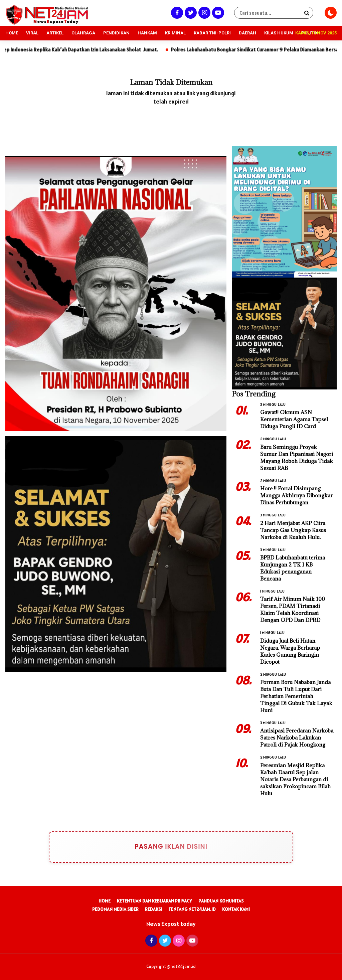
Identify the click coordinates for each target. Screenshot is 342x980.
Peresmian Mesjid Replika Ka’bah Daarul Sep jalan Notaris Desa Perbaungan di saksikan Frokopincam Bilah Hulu (295, 779)
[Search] (307, 13)
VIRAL (32, 33)
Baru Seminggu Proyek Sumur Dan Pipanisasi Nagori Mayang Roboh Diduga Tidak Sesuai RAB (297, 457)
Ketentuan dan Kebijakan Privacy (154, 901)
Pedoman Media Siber (115, 909)
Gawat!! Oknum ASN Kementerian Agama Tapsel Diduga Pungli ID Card (294, 419)
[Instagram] (204, 13)
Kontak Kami (236, 909)
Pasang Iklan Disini (156, 847)
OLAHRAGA (83, 33)
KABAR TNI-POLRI (212, 33)
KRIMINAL (175, 33)
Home (105, 901)
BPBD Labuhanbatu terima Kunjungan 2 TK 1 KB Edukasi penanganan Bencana (293, 568)
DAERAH (247, 33)
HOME (12, 33)
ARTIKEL (55, 33)
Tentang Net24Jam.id (192, 909)
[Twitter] (190, 13)
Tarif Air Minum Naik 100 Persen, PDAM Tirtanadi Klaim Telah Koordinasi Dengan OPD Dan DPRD (293, 609)
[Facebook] (176, 13)
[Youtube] (217, 13)
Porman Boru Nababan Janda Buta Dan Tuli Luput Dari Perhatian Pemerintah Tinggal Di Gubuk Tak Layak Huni (296, 696)
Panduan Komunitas (221, 901)
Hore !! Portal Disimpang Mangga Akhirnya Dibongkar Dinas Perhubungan (296, 495)
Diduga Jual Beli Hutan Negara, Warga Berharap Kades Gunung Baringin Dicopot (290, 651)
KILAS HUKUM (279, 33)
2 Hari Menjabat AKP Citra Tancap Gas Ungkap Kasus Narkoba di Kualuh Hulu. (293, 530)
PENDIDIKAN (116, 33)
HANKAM (147, 33)
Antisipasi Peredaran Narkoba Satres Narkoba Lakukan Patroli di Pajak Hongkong (297, 738)
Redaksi (153, 909)
